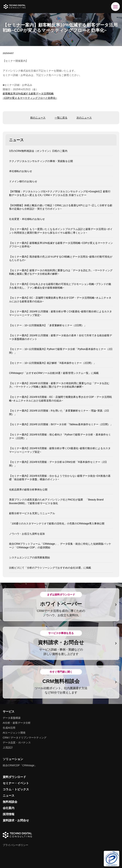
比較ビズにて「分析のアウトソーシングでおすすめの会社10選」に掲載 (50, 568)
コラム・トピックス (16, 789)
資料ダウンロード (14, 777)
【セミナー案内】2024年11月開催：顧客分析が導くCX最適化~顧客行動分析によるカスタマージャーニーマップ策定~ (60, 313)
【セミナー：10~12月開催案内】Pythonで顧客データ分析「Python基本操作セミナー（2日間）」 (61, 351)
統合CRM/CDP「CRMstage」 (20, 765)
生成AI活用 (9, 728)
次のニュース (84, 118)
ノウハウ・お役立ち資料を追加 (27, 534)
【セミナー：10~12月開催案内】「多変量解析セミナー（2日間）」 (48, 325)
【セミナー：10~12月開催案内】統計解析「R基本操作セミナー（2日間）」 (53, 363)
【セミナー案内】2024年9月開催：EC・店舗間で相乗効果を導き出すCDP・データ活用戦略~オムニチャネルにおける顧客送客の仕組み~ (60, 399)
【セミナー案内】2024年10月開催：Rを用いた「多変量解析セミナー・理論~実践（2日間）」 (59, 412)
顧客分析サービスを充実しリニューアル (32, 513)
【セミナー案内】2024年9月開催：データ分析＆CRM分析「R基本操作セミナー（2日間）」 (58, 464)
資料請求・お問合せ (16, 820)
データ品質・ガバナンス (17, 743)
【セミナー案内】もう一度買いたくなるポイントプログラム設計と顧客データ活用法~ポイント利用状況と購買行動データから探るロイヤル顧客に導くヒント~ (61, 231)
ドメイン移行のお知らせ (23, 181)
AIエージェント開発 (14, 733)
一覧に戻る (61, 118)
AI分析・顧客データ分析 (17, 723)
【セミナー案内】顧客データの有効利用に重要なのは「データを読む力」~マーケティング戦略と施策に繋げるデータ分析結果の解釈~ (61, 272)
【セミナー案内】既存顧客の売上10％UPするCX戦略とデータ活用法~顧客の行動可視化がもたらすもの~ (61, 258)
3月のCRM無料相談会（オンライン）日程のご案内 (38, 151)
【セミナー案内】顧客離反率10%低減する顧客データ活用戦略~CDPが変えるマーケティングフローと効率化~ (61, 245)
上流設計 (8, 747)
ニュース (9, 796)
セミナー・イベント (16, 783)
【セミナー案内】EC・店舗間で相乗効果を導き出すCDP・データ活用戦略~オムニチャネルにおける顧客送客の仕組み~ (60, 300)
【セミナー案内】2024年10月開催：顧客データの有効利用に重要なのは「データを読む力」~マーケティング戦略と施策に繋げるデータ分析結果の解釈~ (59, 385)
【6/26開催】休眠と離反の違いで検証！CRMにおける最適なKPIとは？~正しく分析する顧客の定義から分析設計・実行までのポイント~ (61, 207)
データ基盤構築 (12, 718)
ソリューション (13, 759)
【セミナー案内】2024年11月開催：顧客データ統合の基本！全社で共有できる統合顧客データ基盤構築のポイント (61, 337)
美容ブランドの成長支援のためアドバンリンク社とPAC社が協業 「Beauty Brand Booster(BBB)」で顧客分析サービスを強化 (56, 501)
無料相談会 (10, 802)
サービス (9, 712)
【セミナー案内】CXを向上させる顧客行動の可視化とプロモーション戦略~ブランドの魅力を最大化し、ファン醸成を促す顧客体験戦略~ (60, 286)
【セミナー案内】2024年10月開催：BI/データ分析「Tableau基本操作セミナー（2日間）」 (61, 424)
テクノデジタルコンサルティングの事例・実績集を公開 (41, 161)
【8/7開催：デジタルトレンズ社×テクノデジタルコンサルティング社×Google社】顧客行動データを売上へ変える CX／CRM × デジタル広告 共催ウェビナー (60, 193)
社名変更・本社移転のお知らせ (27, 219)
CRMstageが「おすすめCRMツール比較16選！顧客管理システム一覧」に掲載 (54, 373)
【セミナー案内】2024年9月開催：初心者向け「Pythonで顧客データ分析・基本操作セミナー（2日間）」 (60, 436)
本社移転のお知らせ (21, 171)
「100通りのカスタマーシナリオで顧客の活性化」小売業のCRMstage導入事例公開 (57, 524)
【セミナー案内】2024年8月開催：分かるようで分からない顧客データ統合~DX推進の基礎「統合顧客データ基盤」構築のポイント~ (60, 478)
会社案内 (9, 808)
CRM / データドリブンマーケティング (25, 738)
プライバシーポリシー (15, 845)
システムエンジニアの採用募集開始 (29, 557)
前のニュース (38, 118)
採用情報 (9, 814)
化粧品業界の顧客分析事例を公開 (28, 490)
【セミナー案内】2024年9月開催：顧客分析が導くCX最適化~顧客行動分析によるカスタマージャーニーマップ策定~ (60, 450)
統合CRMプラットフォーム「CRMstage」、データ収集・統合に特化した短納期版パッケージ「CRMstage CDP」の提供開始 (60, 546)
